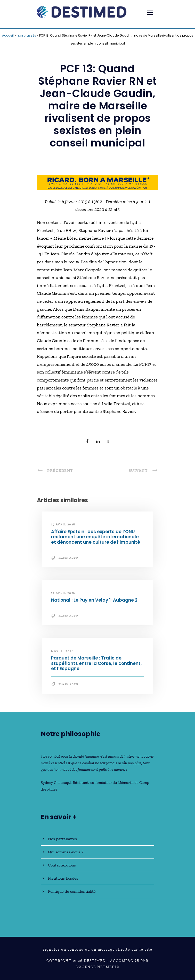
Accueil (8, 35)
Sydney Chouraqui (56, 783)
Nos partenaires (62, 839)
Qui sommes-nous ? (66, 852)
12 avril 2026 (63, 593)
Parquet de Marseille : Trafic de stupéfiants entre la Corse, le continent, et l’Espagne (96, 663)
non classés (26, 35)
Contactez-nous (62, 865)
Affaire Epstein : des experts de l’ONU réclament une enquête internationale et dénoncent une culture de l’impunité (96, 537)
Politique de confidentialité (72, 891)
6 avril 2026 (62, 651)
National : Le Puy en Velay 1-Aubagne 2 (94, 600)
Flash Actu (68, 558)
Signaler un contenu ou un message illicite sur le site (98, 949)
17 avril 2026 (63, 524)
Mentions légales (63, 878)
